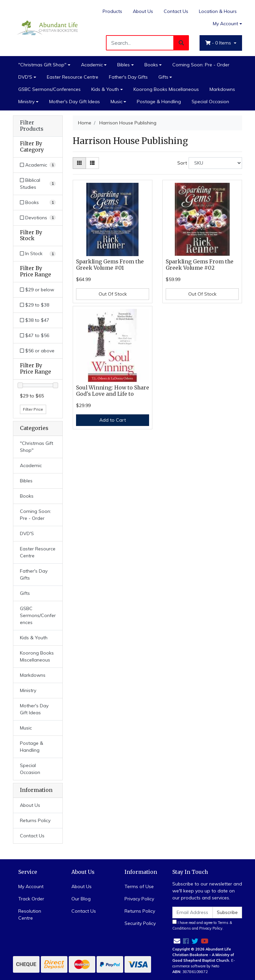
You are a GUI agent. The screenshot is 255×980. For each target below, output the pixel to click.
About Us (143, 11)
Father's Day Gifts (128, 77)
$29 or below (37, 290)
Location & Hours (218, 11)
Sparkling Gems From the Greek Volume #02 (200, 265)
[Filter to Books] (38, 203)
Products (112, 11)
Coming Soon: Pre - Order (201, 65)
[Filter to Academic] (38, 165)
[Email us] (177, 941)
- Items (219, 43)
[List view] (92, 163)
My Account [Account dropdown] (225, 24)
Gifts (163, 77)
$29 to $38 (35, 305)
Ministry (26, 102)
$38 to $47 (35, 320)
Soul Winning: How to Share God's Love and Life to (113, 391)
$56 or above (37, 351)
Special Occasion (210, 102)
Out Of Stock (113, 294)
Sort (182, 163)
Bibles (124, 65)
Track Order (31, 899)
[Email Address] (193, 912)
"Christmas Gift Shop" (42, 65)
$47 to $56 (35, 335)
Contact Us (176, 11)
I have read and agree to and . (202, 925)
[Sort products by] (215, 163)
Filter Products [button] (32, 126)
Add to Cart (113, 420)
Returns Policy (35, 820)
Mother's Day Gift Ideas (75, 102)
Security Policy (140, 923)
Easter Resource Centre (73, 77)
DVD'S (25, 77)
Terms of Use (139, 886)
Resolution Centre (30, 914)
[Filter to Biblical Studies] (38, 184)
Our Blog (81, 899)
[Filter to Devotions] (38, 218)
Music (117, 102)
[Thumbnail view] (79, 163)
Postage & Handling (159, 102)
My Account (31, 886)
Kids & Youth (105, 89)
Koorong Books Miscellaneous (166, 89)
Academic (92, 65)
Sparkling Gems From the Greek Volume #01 (110, 265)
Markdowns (222, 89)
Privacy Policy (139, 899)
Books (151, 65)
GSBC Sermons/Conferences (49, 89)
